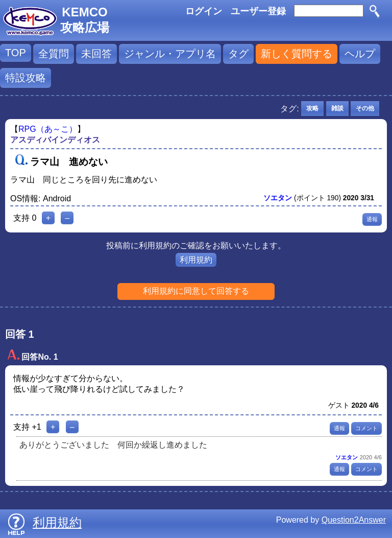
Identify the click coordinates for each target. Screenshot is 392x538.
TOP (16, 53)
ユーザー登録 (258, 11)
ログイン (204, 11)
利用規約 (196, 260)
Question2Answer (354, 520)
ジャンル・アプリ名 (170, 54)
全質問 (54, 54)
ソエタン (278, 198)
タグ (238, 54)
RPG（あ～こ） (48, 129)
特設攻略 (26, 78)
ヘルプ (360, 54)
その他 (365, 108)
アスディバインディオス (55, 140)
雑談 (337, 108)
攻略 (312, 108)
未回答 (96, 54)
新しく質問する (297, 54)
